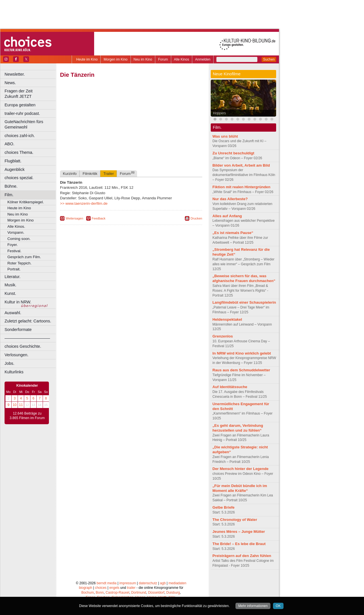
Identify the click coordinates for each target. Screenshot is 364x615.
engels (114, 588)
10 (15, 405)
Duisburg (173, 593)
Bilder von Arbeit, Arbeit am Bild (241, 165)
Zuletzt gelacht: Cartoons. (28, 321)
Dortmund (139, 593)
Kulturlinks (14, 372)
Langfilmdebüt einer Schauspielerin (244, 302)
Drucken (196, 218)
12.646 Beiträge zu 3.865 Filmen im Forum (27, 416)
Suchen (269, 59)
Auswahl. (13, 313)
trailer (131, 588)
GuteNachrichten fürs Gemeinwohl (24, 124)
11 (21, 405)
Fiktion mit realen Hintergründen (241, 187)
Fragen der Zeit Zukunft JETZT (31, 94)
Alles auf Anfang (227, 216)
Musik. (11, 285)
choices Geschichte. (23, 346)
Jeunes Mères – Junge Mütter (239, 532)
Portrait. (14, 269)
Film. (9, 195)
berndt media (107, 583)
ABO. (9, 144)
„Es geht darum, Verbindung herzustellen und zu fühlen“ (238, 428)
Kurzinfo (70, 174)
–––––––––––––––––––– (27, 338)
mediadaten (177, 583)
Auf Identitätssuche (230, 387)
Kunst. (10, 293)
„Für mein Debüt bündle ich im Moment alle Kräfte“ (240, 488)
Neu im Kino (143, 59)
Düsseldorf (156, 593)
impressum (128, 583)
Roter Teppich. (19, 263)
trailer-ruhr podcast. (22, 113)
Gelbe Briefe (224, 507)
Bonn (100, 593)
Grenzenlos (223, 336)
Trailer (108, 174)
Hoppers (219, 113)
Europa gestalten (20, 105)
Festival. (14, 251)
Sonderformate (18, 330)
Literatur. (13, 277)
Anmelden (203, 59)
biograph (85, 588)
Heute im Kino (87, 59)
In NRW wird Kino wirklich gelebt (242, 353)
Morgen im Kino (115, 59)
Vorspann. (16, 232)
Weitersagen (75, 218)
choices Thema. (19, 152)
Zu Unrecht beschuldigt (233, 153)
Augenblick (15, 169)
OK (278, 606)
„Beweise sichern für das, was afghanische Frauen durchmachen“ (244, 278)
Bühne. (11, 186)
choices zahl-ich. (20, 136)
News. (10, 83)
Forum (163, 59)
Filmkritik (90, 174)
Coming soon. (19, 239)
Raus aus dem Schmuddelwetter (241, 370)
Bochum (88, 593)
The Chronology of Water (235, 520)
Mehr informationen (253, 606)
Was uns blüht (225, 136)
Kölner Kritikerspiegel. (26, 202)
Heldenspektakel (227, 319)
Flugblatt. (13, 161)
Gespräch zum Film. (24, 257)
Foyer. (13, 245)
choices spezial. (19, 178)
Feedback (99, 218)
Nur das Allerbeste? (230, 199)
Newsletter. (15, 74)
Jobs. (9, 363)
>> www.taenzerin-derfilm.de (84, 203)
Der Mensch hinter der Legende (240, 469)
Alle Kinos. (16, 226)
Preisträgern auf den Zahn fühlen (242, 556)
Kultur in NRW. (18, 302)
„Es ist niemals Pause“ (233, 233)
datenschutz (148, 583)
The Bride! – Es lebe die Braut (239, 544)
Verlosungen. (16, 355)
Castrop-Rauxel (117, 593)
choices (101, 588)
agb (163, 583)
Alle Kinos (182, 59)
